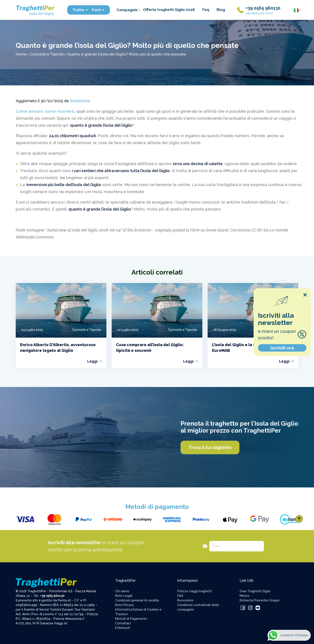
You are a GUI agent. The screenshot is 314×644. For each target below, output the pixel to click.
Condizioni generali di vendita (137, 600)
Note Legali (124, 596)
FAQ (180, 596)
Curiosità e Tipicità (47, 54)
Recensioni (185, 600)
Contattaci (123, 623)
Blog (221, 10)
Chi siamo (122, 591)
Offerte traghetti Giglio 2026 (169, 10)
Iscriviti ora (282, 348)
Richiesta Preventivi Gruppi (259, 600)
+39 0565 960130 (263, 8)
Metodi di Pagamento (131, 619)
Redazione (80, 101)
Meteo (245, 596)
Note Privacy (125, 605)
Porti (98, 10)
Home (21, 54)
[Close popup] (305, 295)
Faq (206, 10)
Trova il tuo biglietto (210, 447)
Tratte (80, 10)
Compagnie (128, 10)
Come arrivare (29, 111)
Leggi (92, 361)
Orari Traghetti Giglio (255, 591)
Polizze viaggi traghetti (195, 591)
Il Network (123, 628)
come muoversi (60, 111)
